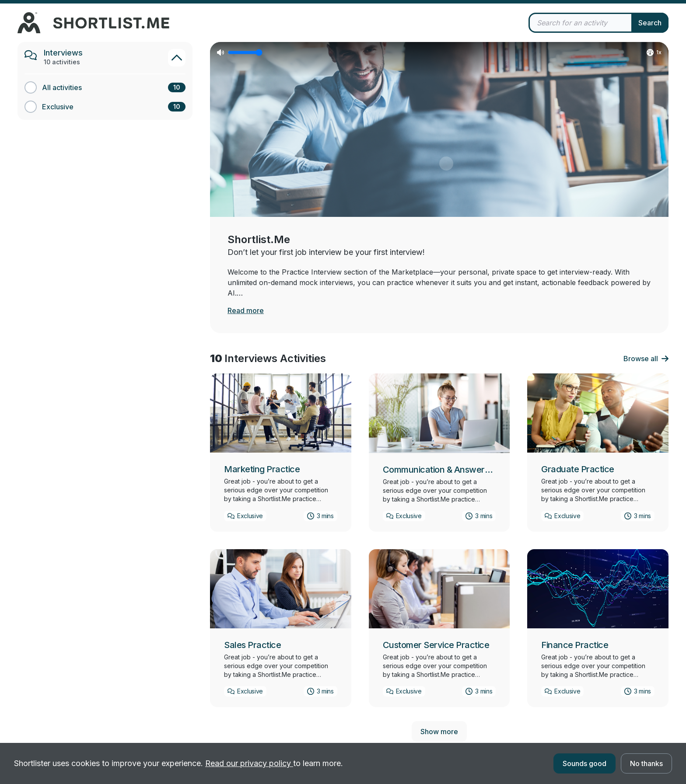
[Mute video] (220, 52)
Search (650, 23)
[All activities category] (105, 87)
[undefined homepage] (182, 23)
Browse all (646, 359)
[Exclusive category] (105, 107)
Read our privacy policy (249, 763)
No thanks (646, 763)
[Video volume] (245, 52)
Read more (246, 310)
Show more (439, 732)
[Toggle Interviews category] (177, 58)
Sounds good (584, 763)
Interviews (63, 53)
